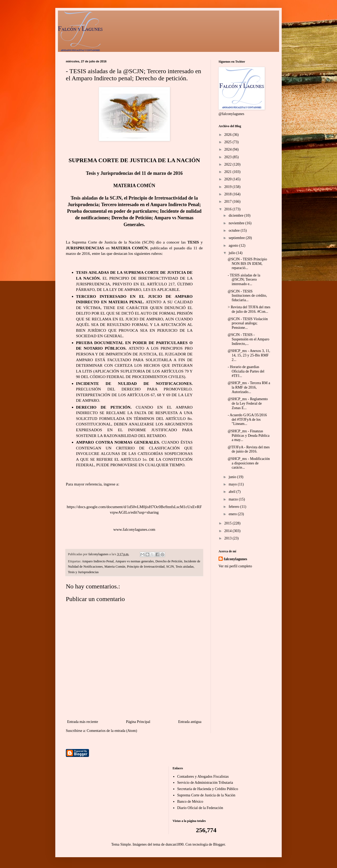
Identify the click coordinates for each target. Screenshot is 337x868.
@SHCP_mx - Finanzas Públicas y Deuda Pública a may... (249, 436)
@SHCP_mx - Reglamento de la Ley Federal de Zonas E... (248, 403)
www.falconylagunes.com (134, 529)
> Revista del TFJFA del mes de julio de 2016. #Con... (249, 309)
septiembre (237, 238)
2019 (229, 187)
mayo (233, 484)
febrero (234, 507)
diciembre (236, 215)
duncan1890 (175, 844)
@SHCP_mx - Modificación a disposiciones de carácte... (249, 463)
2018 (229, 194)
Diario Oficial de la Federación (200, 808)
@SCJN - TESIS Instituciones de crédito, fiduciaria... (247, 296)
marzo (234, 499)
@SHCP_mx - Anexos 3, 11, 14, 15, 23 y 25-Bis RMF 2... (249, 355)
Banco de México (190, 802)
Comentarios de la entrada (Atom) (112, 731)
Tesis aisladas (185, 567)
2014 (229, 531)
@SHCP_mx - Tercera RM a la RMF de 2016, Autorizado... (249, 387)
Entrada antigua (190, 722)
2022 (229, 164)
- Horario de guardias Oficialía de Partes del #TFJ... (246, 371)
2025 (229, 142)
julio (232, 253)
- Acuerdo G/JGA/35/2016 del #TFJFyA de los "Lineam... (247, 420)
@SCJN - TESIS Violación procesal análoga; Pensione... (248, 323)
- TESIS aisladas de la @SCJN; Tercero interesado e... (244, 280)
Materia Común (115, 567)
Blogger (219, 844)
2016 (229, 209)
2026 (229, 135)
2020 (229, 179)
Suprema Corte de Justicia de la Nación (206, 795)
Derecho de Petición (169, 561)
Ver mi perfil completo (235, 566)
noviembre (237, 223)
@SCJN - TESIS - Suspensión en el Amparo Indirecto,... (249, 339)
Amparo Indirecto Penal (98, 561)
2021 (229, 172)
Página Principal (138, 722)
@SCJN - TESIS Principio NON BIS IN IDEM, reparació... (247, 264)
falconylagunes (236, 559)
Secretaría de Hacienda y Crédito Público (208, 789)
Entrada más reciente (83, 722)
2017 (229, 202)
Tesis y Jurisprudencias (83, 572)
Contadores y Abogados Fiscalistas (203, 777)
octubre (234, 230)
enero (233, 514)
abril (232, 492)
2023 (229, 157)
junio (233, 477)
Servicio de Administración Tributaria (205, 783)
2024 (229, 149)
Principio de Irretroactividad (146, 567)
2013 (229, 538)
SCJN (170, 567)
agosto (234, 245)
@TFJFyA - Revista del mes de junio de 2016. (249, 449)
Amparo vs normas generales (134, 561)
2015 (229, 523)
